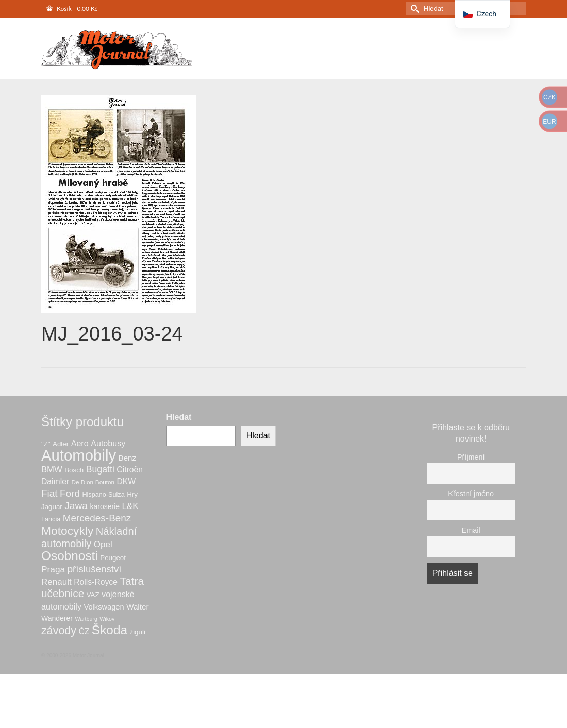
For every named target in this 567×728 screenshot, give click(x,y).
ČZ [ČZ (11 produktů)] (84, 631)
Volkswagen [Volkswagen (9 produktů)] (104, 607)
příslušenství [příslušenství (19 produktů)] (95, 569)
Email (471, 530)
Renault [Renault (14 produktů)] (56, 582)
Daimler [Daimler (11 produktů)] (55, 481)
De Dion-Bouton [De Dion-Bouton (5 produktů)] (93, 482)
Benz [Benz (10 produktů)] (128, 458)
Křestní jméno (471, 494)
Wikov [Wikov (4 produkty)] (107, 619)
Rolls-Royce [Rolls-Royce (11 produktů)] (96, 582)
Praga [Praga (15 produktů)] (53, 569)
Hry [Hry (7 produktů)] (132, 494)
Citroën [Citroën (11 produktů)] (130, 470)
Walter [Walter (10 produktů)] (137, 607)
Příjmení (471, 457)
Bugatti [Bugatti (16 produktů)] (100, 469)
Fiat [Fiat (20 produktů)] (49, 493)
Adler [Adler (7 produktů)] (61, 444)
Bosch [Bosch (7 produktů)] (74, 470)
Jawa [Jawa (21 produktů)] (76, 506)
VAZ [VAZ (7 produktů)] (93, 595)
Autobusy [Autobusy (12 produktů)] (108, 443)
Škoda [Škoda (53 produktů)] (110, 630)
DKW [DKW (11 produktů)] (126, 481)
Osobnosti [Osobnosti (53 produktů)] (70, 556)
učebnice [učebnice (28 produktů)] (63, 593)
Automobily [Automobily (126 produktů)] (79, 455)
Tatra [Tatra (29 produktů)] (132, 581)
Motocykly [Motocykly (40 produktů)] (67, 531)
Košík (72, 9)
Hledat (179, 417)
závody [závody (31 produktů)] (59, 631)
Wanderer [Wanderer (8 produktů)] (57, 618)
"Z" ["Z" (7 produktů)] (46, 444)
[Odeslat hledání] (413, 9)
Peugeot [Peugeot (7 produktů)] (113, 558)
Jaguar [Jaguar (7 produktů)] (52, 507)
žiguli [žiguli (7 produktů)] (137, 632)
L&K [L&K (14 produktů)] (130, 506)
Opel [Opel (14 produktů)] (103, 544)
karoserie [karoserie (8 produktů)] (105, 506)
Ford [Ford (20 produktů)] (70, 493)
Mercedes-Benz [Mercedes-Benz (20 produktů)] (97, 518)
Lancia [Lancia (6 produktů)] (51, 519)
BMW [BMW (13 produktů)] (52, 470)
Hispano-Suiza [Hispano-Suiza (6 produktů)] (103, 495)
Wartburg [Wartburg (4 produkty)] (86, 619)
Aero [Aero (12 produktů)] (80, 443)
